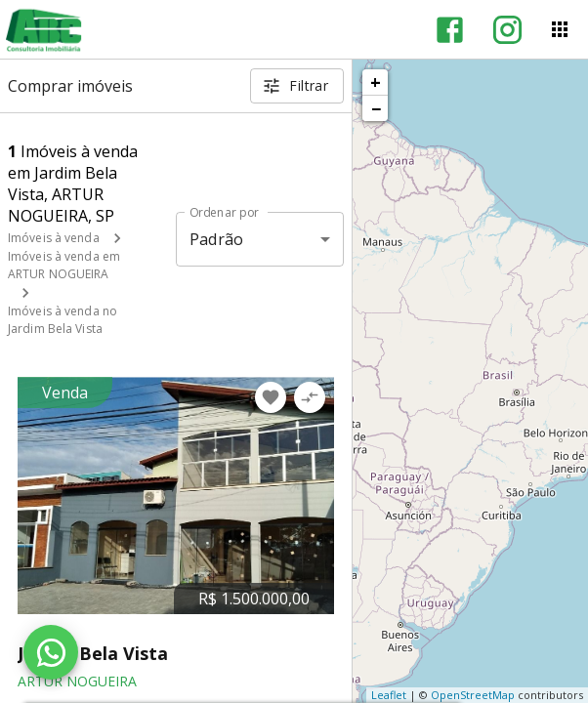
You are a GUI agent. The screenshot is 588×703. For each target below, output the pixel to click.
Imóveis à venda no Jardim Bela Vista (63, 320)
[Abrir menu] (560, 29)
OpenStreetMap (473, 695)
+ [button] (376, 82)
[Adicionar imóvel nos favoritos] (271, 397)
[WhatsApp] (51, 652)
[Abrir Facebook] (450, 30)
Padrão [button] (216, 239)
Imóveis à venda (54, 238)
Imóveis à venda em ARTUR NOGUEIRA (64, 265)
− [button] (376, 108)
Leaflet (389, 695)
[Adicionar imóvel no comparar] (310, 397)
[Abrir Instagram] (507, 30)
